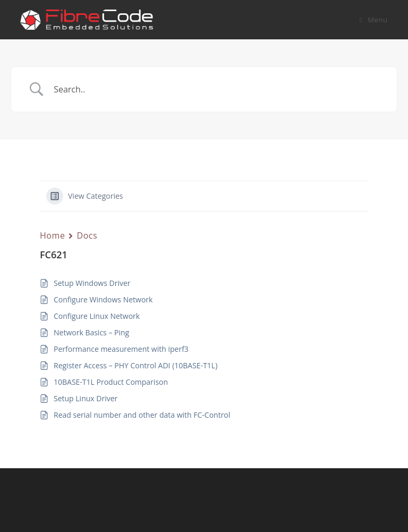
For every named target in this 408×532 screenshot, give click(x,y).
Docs (87, 235)
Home (52, 235)
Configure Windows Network (103, 299)
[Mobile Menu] (374, 20)
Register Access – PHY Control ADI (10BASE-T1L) (135, 365)
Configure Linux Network (97, 316)
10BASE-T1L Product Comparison (111, 382)
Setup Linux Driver (86, 398)
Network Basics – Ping (91, 332)
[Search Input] (217, 89)
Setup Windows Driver (92, 283)
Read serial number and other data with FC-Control (142, 415)
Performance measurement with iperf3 (121, 349)
